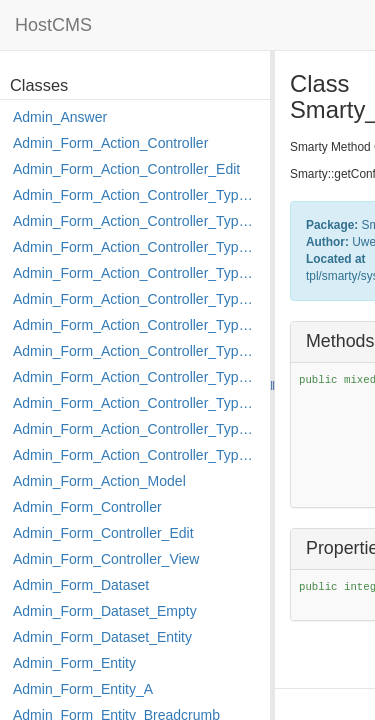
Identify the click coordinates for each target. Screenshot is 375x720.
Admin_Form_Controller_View (106, 559)
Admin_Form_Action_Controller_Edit (126, 169)
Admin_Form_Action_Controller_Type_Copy (136, 221)
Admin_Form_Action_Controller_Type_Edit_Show (136, 299)
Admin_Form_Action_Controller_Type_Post (136, 403)
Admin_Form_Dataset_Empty (105, 611)
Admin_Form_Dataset (81, 585)
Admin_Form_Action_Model (99, 481)
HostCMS (53, 25)
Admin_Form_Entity (74, 663)
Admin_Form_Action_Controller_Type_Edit (136, 273)
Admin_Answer (60, 117)
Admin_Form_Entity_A (83, 689)
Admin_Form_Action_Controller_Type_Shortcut (136, 455)
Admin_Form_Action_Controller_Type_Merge (136, 351)
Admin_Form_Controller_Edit (103, 533)
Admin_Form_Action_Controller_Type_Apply (136, 195)
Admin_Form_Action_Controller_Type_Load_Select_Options (136, 325)
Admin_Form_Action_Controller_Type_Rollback (136, 429)
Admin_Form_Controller (87, 507)
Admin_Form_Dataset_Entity (102, 637)
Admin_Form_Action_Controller (110, 143)
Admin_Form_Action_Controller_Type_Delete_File (136, 247)
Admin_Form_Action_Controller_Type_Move (136, 377)
